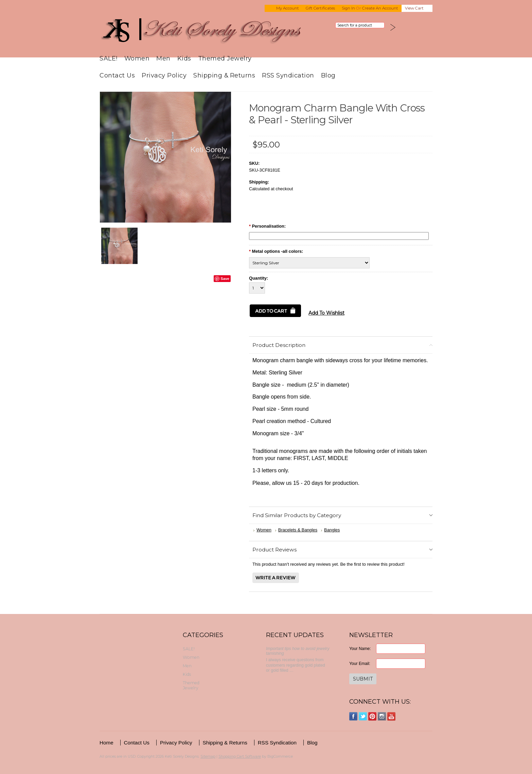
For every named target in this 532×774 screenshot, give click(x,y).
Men (163, 58)
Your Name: (360, 649)
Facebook (353, 716)
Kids (184, 58)
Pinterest (373, 716)
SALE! (109, 58)
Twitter (363, 716)
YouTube (392, 716)
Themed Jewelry (225, 58)
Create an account (380, 8)
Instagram (382, 716)
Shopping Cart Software (240, 756)
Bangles (332, 530)
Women (137, 58)
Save (225, 279)
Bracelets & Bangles (298, 530)
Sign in (348, 8)
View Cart (414, 8)
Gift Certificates (320, 8)
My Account (288, 8)
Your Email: (360, 664)
